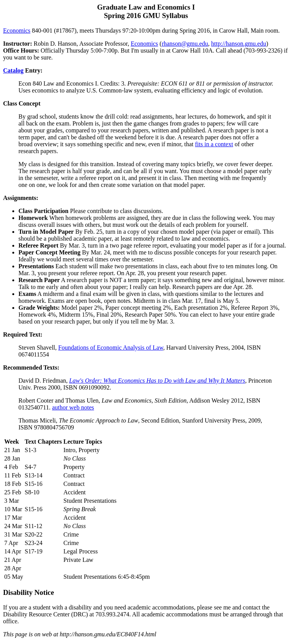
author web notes (73, 407)
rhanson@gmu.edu (185, 44)
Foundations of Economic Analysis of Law (111, 348)
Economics (17, 31)
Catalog (13, 70)
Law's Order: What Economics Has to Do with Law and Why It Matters (157, 381)
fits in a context (214, 144)
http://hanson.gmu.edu (239, 44)
